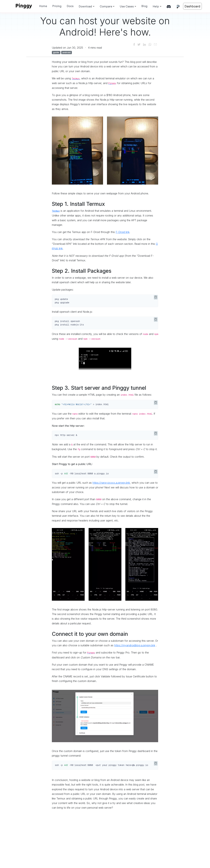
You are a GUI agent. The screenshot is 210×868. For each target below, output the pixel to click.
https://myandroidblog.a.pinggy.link (135, 645)
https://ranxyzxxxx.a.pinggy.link (111, 483)
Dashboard (192, 6)
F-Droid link (123, 232)
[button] (87, 6)
